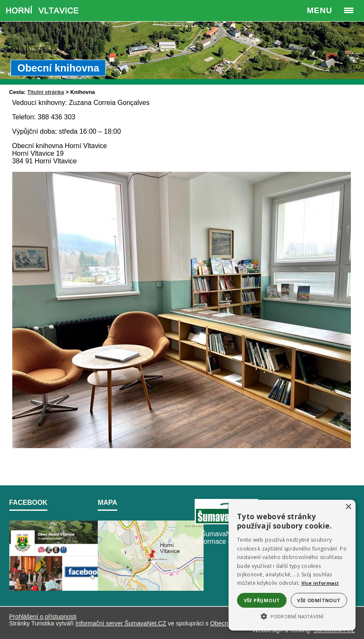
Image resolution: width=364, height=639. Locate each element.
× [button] (348, 507)
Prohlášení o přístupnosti (43, 617)
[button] (292, 616)
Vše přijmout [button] (262, 600)
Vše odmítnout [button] (319, 600)
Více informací (320, 583)
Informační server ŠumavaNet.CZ (121, 623)
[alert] (292, 565)
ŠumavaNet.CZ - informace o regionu (226, 538)
